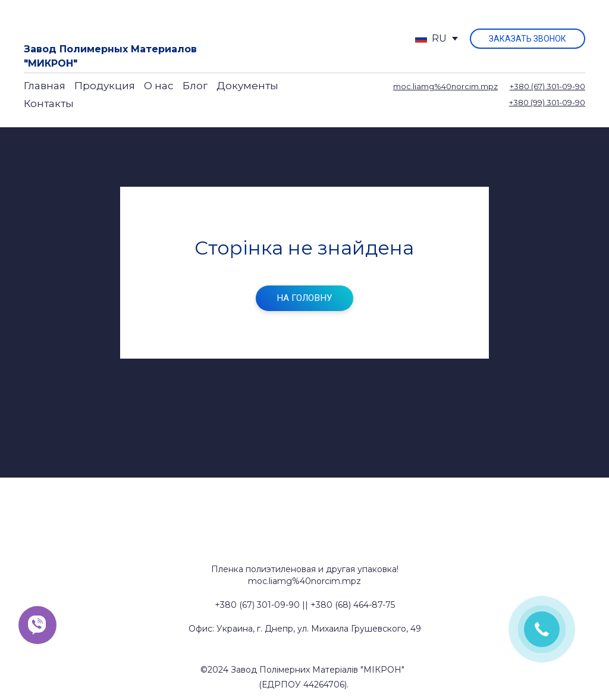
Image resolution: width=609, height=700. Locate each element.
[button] (528, 39)
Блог (195, 86)
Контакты (49, 103)
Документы (247, 86)
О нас (159, 86)
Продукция (105, 86)
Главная (45, 86)
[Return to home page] (67, 23)
